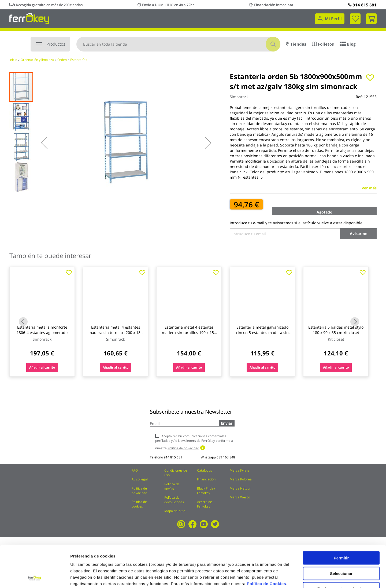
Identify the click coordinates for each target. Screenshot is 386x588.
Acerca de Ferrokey (205, 504)
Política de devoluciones (174, 500)
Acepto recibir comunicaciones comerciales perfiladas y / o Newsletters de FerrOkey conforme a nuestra (194, 442)
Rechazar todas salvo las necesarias (341, 552)
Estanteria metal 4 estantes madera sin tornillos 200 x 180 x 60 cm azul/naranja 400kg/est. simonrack (116, 335)
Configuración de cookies (296, 577)
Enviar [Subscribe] (227, 423)
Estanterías (79, 60)
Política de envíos (172, 486)
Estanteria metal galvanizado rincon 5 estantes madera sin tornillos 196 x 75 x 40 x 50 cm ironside (262, 335)
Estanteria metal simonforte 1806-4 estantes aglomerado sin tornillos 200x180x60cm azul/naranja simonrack (42, 335)
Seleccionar (341, 534)
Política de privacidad (139, 491)
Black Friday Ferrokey (206, 491)
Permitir (341, 519)
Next (355, 322)
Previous (23, 322)
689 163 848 (226, 457)
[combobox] (178, 44)
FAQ (135, 470)
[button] (44, 143)
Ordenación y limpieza (37, 60)
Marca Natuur (240, 488)
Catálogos (205, 470)
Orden (62, 60)
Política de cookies (139, 504)
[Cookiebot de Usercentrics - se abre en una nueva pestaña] (35, 578)
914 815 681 (362, 5)
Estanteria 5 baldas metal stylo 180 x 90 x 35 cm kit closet (336, 330)
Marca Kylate (240, 470)
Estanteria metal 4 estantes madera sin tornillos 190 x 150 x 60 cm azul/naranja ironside (189, 332)
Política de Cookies (266, 544)
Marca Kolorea (241, 479)
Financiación (206, 479)
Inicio (13, 60)
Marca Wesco (240, 497)
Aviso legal (140, 479)
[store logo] (29, 18)
